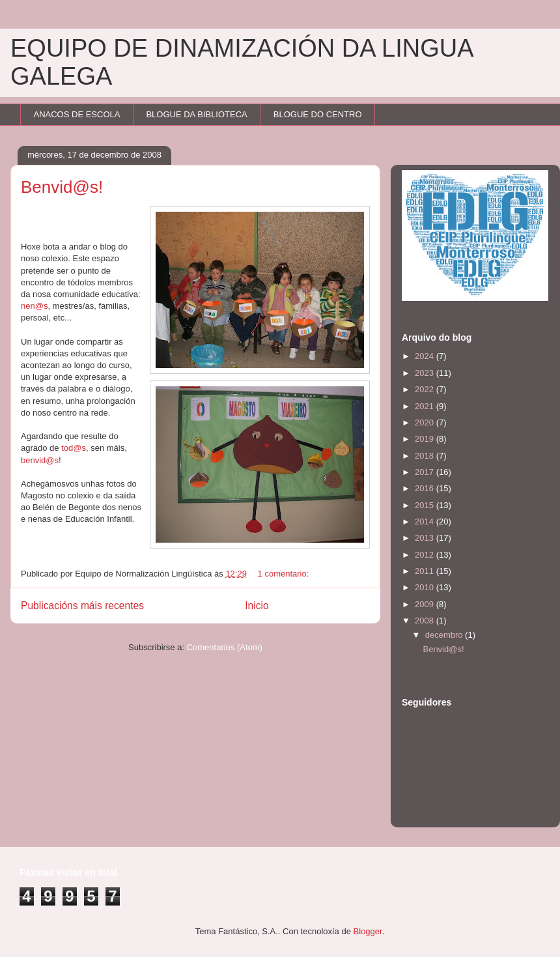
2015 (426, 505)
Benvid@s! (62, 187)
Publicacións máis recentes (82, 606)
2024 (426, 356)
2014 (426, 521)
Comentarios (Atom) (225, 647)
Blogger (368, 931)
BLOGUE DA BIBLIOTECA (196, 114)
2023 (426, 373)
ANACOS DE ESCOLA (77, 114)
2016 (426, 488)
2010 (426, 587)
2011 (426, 571)
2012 (426, 555)
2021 (426, 406)
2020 (426, 422)
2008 (426, 621)
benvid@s (40, 460)
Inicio (257, 606)
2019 (426, 439)
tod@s (74, 448)
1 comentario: (285, 574)
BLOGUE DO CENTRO (318, 114)
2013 (426, 538)
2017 (426, 472)
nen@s (34, 306)
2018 (426, 456)
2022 (426, 389)
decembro (445, 635)
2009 (426, 604)
